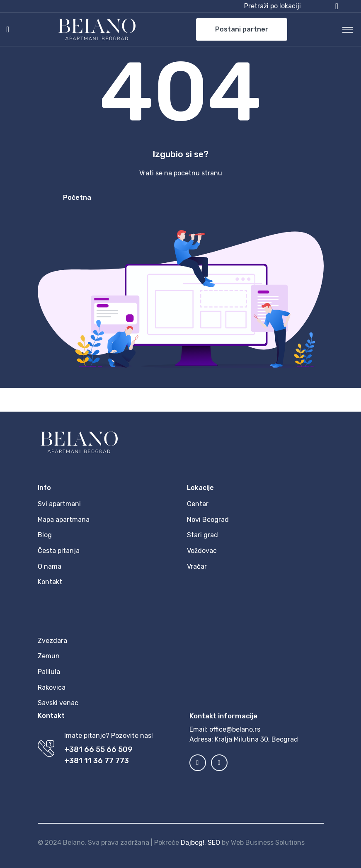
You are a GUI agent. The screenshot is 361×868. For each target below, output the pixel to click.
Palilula (49, 672)
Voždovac (202, 551)
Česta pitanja (59, 551)
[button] (291, 6)
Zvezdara (52, 641)
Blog (45, 535)
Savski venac (58, 703)
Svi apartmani (59, 504)
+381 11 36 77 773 (97, 761)
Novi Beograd (208, 520)
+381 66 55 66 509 (98, 749)
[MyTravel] (97, 29)
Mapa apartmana (64, 520)
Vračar (197, 566)
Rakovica (52, 687)
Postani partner (242, 29)
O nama (50, 566)
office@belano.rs (235, 729)
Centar (198, 504)
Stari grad (202, 535)
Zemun (49, 656)
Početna (77, 198)
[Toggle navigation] (348, 29)
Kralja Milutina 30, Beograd (256, 739)
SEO (214, 843)
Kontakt (50, 582)
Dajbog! (193, 843)
